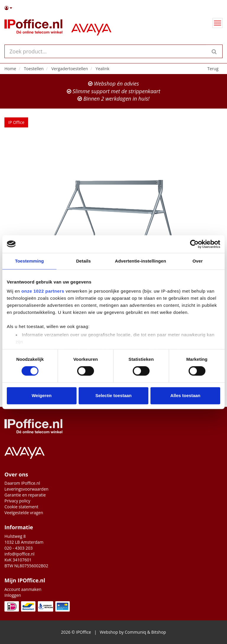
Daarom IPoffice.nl (22, 483)
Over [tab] (198, 261)
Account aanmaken (23, 589)
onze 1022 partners (43, 291)
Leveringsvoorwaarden (26, 489)
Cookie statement (21, 507)
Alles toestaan (185, 395)
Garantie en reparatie (25, 495)
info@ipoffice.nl (20, 554)
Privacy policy (17, 501)
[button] (113, 8)
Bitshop (159, 632)
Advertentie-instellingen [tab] (141, 261)
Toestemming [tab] (30, 261)
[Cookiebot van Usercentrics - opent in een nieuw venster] (194, 244)
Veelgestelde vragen (24, 513)
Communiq (135, 632)
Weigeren (42, 395)
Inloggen (13, 595)
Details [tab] (83, 261)
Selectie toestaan (114, 395)
